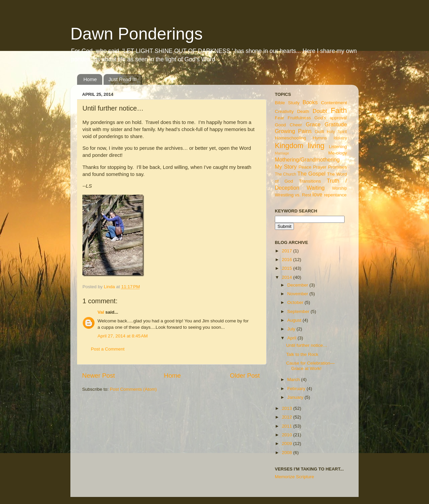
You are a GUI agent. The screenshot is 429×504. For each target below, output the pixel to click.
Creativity (284, 111)
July (292, 329)
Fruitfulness (299, 118)
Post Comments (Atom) (133, 389)
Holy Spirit (337, 132)
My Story (286, 167)
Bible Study (287, 103)
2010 (288, 435)
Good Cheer (288, 125)
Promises (338, 167)
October (296, 302)
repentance (335, 195)
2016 (288, 260)
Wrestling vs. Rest (293, 195)
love (317, 194)
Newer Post (99, 375)
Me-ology (338, 153)
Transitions (310, 181)
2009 (288, 444)
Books (310, 102)
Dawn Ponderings (137, 34)
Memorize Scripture (294, 477)
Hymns (320, 138)
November (298, 294)
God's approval (331, 118)
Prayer (320, 167)
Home (90, 79)
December (298, 285)
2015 (288, 268)
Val (101, 312)
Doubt (320, 111)
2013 (288, 408)
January (296, 397)
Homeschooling (290, 138)
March (294, 380)
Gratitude (336, 124)
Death (303, 111)
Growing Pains (293, 131)
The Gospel (311, 174)
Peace (305, 167)
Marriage (282, 153)
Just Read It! (123, 79)
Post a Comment (108, 349)
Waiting (316, 188)
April (292, 338)
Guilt (319, 132)
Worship (340, 188)
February (297, 389)
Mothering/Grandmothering (307, 160)
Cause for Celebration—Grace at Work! (311, 366)
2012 (288, 417)
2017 (288, 251)
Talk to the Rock (302, 354)
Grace (313, 124)
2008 (288, 453)
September (299, 311)
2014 (288, 277)
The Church (286, 174)
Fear (280, 118)
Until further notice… (307, 345)
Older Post (245, 375)
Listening (338, 147)
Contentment (334, 103)
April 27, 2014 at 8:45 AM (123, 336)
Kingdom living (300, 146)
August (295, 320)
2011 (288, 426)
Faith (339, 110)
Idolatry (340, 138)
